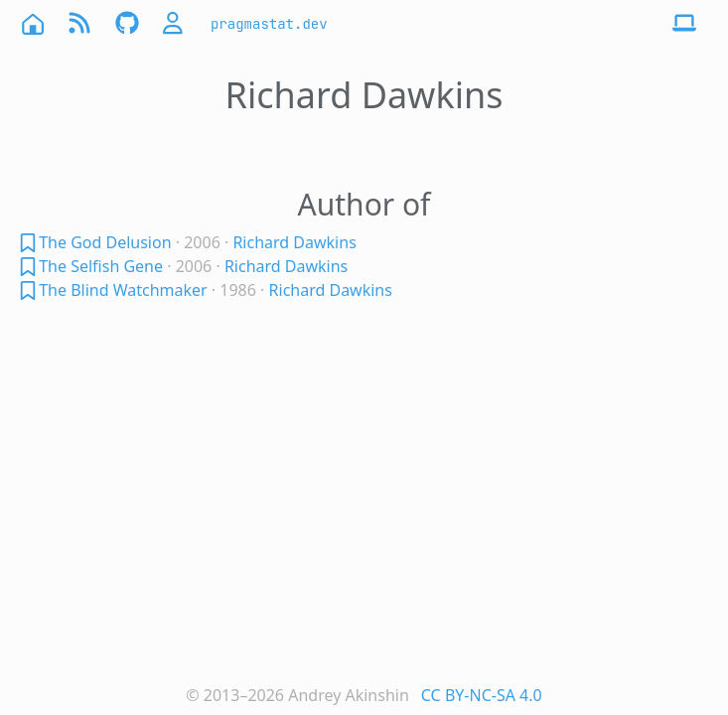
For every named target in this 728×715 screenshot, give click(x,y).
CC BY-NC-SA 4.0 (482, 695)
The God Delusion (105, 242)
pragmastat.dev (269, 24)
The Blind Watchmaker (123, 290)
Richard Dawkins (294, 242)
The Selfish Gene (101, 266)
